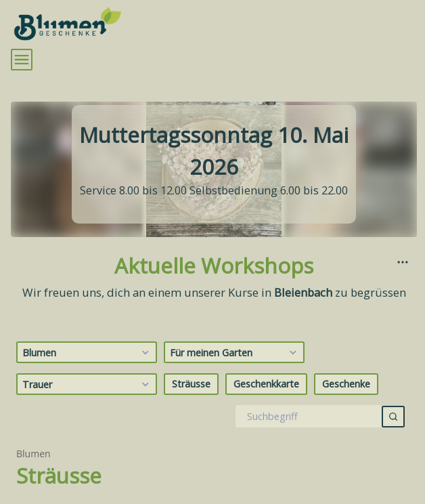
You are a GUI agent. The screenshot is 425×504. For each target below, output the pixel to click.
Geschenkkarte (266, 384)
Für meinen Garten (235, 353)
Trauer (88, 385)
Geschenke (346, 384)
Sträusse (191, 384)
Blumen (88, 353)
